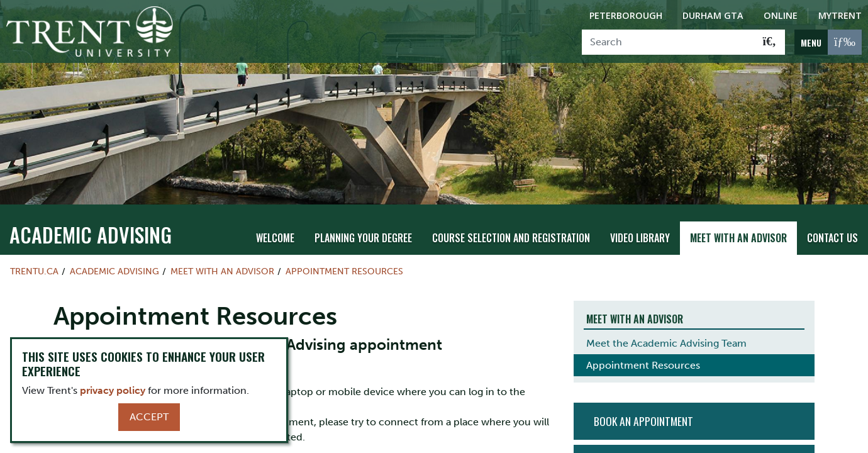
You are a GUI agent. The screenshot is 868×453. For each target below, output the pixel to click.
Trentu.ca (34, 264)
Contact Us (832, 231)
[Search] (668, 42)
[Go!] (770, 42)
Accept (149, 417)
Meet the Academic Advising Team (666, 337)
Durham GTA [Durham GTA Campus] (713, 15)
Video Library (640, 231)
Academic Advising (91, 227)
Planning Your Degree (363, 231)
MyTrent (840, 15)
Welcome (275, 231)
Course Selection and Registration (511, 231)
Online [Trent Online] (781, 15)
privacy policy (113, 390)
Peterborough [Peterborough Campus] (626, 15)
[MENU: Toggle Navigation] (828, 42)
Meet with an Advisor (738, 231)
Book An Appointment (643, 415)
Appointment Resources (344, 264)
